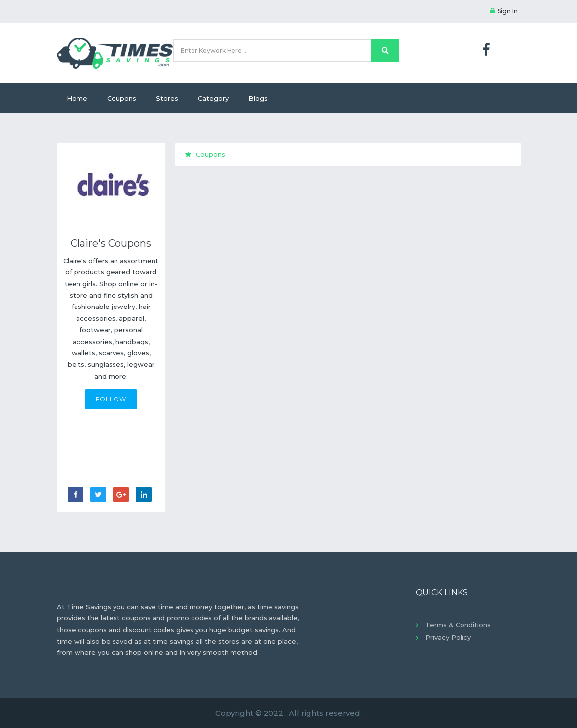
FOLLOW (111, 399)
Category (213, 98)
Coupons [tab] (205, 154)
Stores (167, 98)
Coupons (122, 98)
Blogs (258, 98)
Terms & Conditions (458, 625)
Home (77, 98)
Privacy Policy (448, 637)
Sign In (504, 11)
